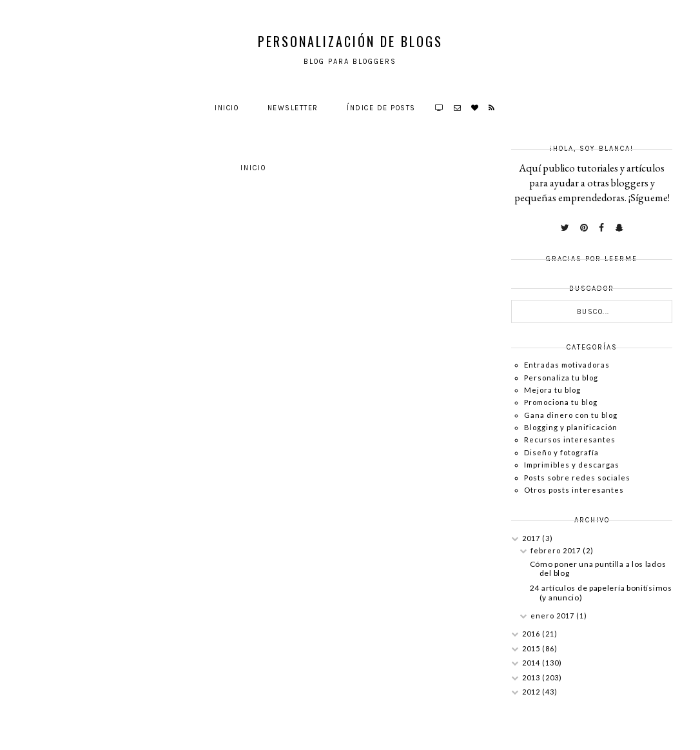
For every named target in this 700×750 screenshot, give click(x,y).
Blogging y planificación (571, 427)
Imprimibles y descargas (572, 465)
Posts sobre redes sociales (577, 478)
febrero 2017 (557, 550)
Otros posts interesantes (574, 490)
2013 (532, 677)
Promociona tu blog (561, 402)
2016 (532, 634)
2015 (532, 648)
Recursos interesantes (570, 439)
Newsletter (293, 108)
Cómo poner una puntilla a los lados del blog (598, 568)
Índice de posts (381, 108)
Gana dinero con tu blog (571, 415)
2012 (532, 692)
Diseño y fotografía (561, 452)
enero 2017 (553, 616)
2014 (532, 663)
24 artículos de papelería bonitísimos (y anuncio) (601, 592)
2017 (532, 538)
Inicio (227, 108)
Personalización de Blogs (350, 41)
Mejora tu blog (552, 390)
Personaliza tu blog (561, 378)
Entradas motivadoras (567, 365)
